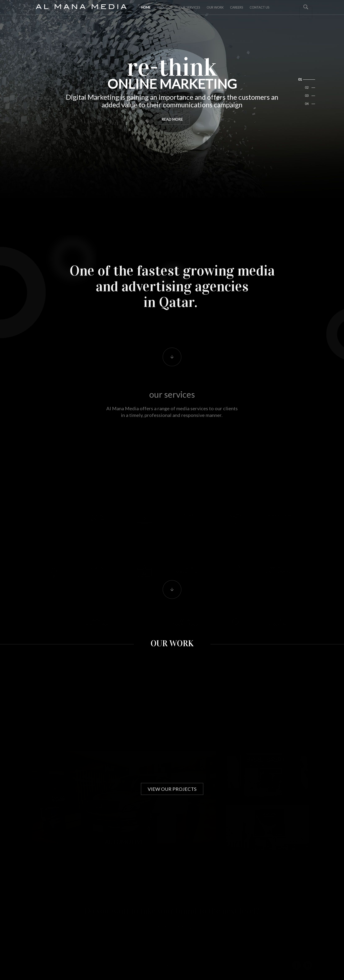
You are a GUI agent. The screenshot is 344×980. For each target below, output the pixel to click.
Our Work (215, 7)
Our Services (190, 7)
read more (172, 106)
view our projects (172, 789)
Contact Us (260, 7)
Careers (237, 7)
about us (165, 7)
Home (146, 7)
